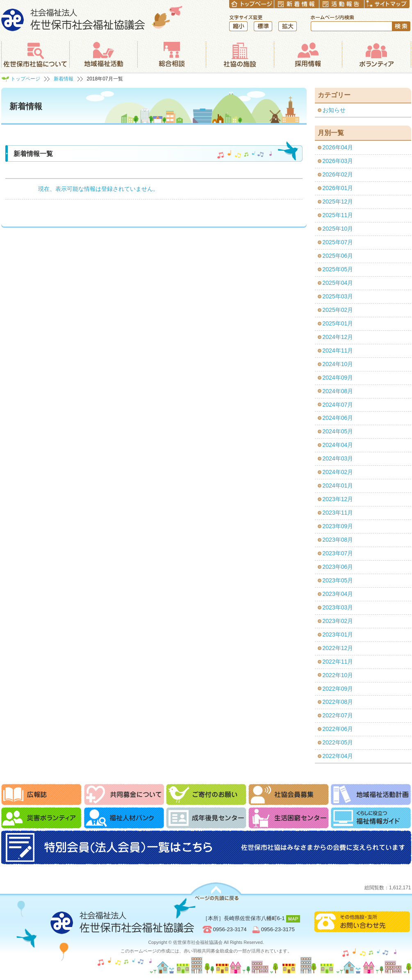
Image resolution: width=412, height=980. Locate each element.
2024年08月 (338, 391)
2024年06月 (338, 418)
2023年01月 (338, 634)
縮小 (238, 26)
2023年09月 (338, 526)
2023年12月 (338, 499)
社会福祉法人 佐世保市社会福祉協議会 (92, 18)
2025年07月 (338, 242)
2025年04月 (338, 283)
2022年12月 (338, 648)
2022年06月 (338, 729)
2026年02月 (338, 174)
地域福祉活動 (103, 55)
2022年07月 (338, 715)
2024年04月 (338, 445)
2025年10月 (338, 229)
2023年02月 (338, 621)
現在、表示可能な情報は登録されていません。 (98, 189)
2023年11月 (338, 513)
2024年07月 (338, 405)
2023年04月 (338, 594)
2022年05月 (338, 742)
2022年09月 (338, 689)
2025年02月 (338, 310)
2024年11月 (338, 350)
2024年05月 (338, 431)
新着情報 (64, 79)
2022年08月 (338, 702)
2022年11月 (338, 662)
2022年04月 (338, 756)
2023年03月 (338, 607)
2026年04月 (338, 147)
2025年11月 (338, 215)
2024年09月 (338, 378)
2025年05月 (338, 269)
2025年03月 (338, 296)
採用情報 (308, 55)
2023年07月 (338, 553)
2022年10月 (338, 675)
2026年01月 (338, 188)
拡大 (288, 26)
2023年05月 (338, 580)
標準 (263, 26)
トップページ (25, 79)
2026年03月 (338, 161)
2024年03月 (338, 458)
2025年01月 (338, 323)
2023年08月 (338, 540)
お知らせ (334, 110)
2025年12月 (338, 201)
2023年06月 (338, 567)
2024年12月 (338, 337)
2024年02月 (338, 472)
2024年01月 (338, 485)
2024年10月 (338, 364)
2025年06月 (338, 256)
